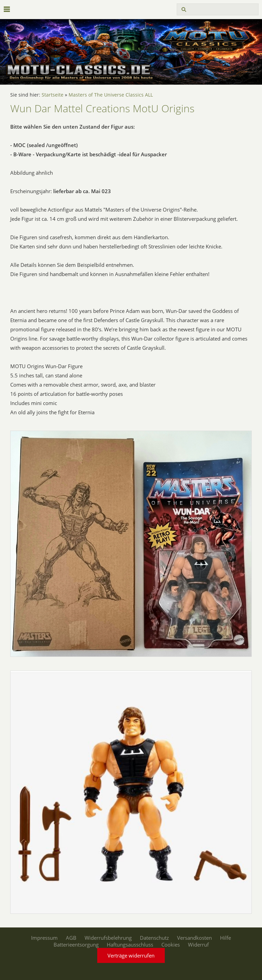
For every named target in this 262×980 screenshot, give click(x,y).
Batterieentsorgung (76, 945)
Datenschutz (154, 938)
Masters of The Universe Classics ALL (111, 95)
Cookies (171, 945)
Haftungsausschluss (130, 945)
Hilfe (225, 938)
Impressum (44, 938)
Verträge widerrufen (131, 955)
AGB (71, 938)
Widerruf (198, 945)
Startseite (53, 95)
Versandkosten (194, 938)
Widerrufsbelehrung (108, 938)
